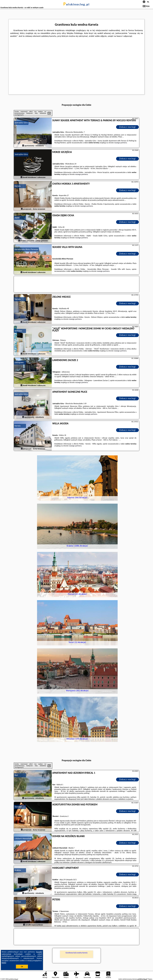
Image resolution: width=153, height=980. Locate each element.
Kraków (18, 870)
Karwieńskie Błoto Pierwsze (26, 249)
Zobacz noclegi (128, 127)
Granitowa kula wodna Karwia (76, 953)
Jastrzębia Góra (21, 123)
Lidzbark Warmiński (23, 838)
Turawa (18, 902)
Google (39, 952)
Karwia (18, 186)
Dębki (17, 218)
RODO (4, 963)
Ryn (16, 775)
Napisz (150, 979)
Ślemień (18, 807)
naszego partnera (120, 143)
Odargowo (19, 362)
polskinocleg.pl (76, 4)
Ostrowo (18, 331)
